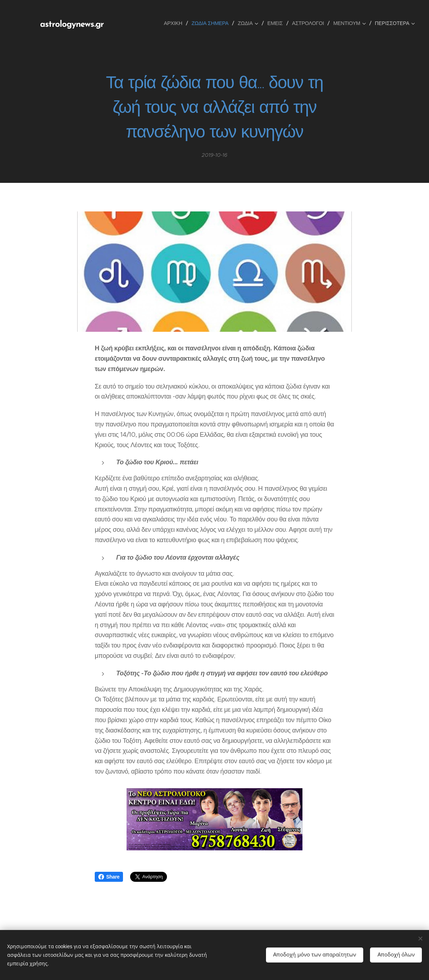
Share (109, 877)
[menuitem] (176, 23)
